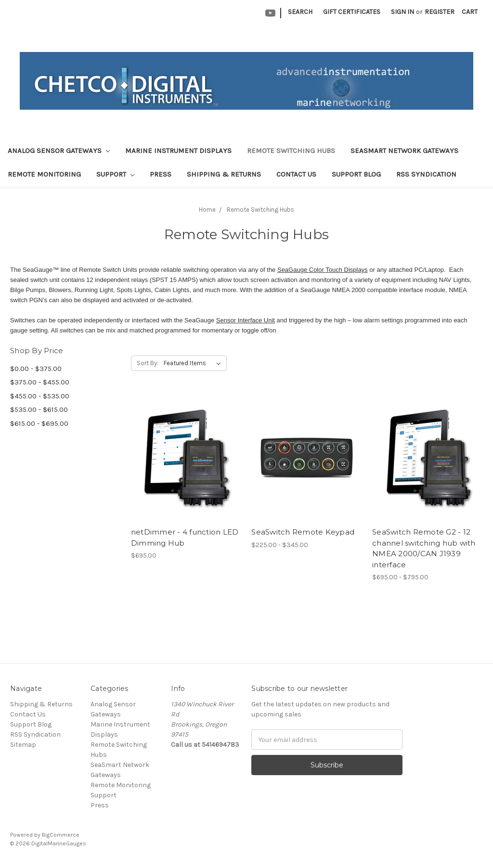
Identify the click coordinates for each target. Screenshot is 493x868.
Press (161, 174)
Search (300, 12)
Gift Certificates (352, 12)
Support (115, 174)
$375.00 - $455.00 (40, 382)
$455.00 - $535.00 (40, 396)
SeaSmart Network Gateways (404, 151)
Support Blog (356, 174)
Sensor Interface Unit (246, 320)
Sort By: (148, 363)
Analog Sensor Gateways (59, 151)
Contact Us (296, 174)
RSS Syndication (426, 174)
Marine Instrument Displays (178, 151)
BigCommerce (61, 835)
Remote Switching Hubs (291, 151)
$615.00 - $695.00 (39, 423)
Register (440, 12)
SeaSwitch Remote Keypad (303, 532)
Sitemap (23, 745)
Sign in (402, 12)
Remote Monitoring (44, 174)
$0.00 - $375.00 (36, 369)
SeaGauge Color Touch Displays (323, 270)
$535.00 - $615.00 (39, 409)
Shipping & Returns (224, 174)
